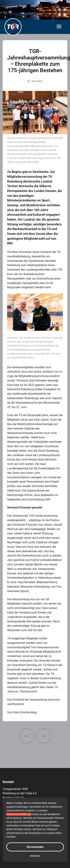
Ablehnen (35, 856)
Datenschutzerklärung (19, 814)
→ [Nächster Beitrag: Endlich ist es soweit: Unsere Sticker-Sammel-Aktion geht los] (44, 736)
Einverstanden (35, 847)
